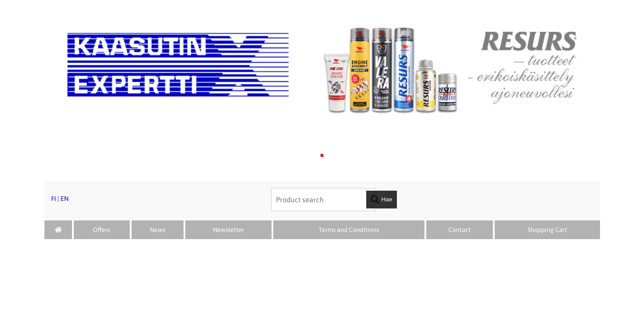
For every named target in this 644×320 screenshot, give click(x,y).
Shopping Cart (547, 230)
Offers (102, 230)
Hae (381, 200)
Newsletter (228, 230)
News (158, 230)
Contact (460, 230)
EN (64, 199)
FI (54, 199)
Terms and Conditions (349, 230)
